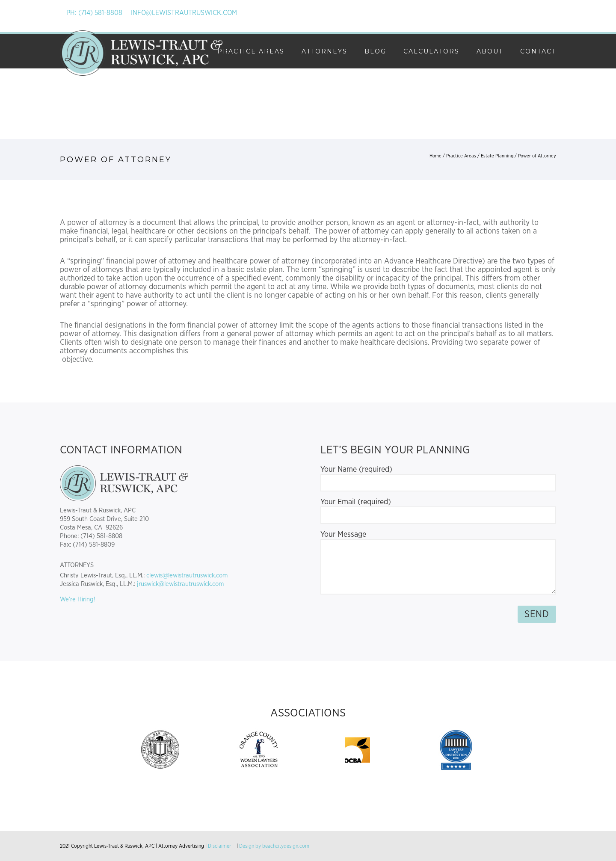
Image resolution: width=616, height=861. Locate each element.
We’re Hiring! (78, 599)
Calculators (431, 51)
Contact (538, 51)
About (490, 51)
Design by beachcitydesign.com (274, 846)
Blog (375, 51)
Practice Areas (251, 51)
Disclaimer (219, 846)
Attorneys (324, 51)
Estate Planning (497, 156)
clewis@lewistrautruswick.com (187, 575)
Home (435, 156)
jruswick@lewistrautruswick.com (180, 584)
